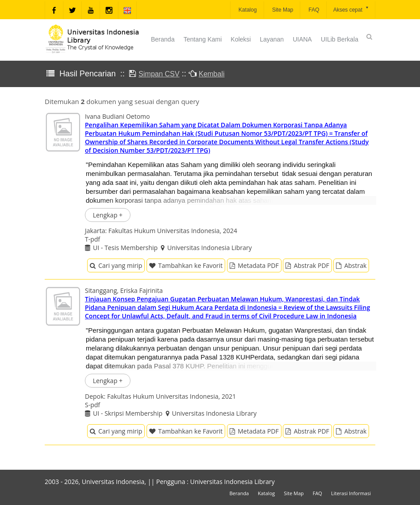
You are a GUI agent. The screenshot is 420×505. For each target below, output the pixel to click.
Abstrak (351, 265)
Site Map (282, 10)
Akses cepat (351, 9)
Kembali (212, 74)
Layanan (272, 39)
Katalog (247, 10)
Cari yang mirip (116, 265)
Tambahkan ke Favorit (186, 265)
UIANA (302, 39)
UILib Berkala (340, 39)
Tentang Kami (203, 39)
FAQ (313, 10)
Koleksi (241, 39)
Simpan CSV (159, 74)
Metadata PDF (254, 265)
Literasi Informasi (351, 493)
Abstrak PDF (307, 265)
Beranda (163, 39)
